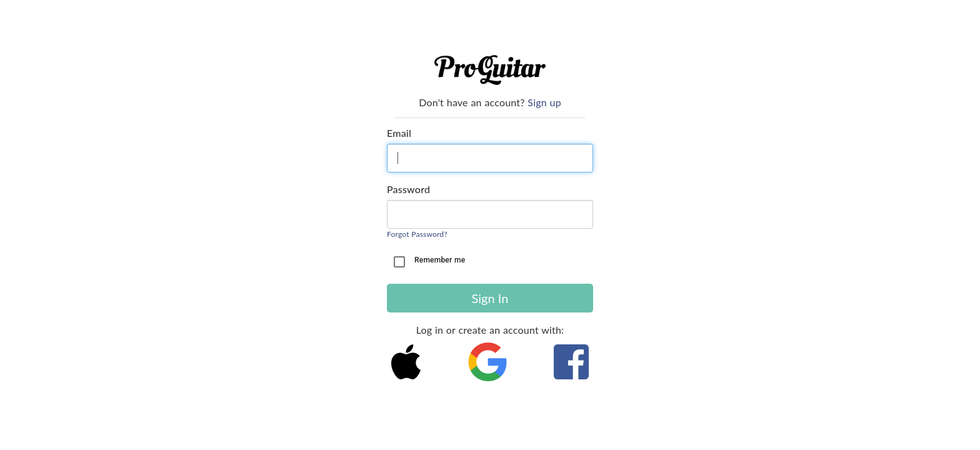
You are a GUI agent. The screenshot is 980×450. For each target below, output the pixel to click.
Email (399, 133)
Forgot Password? (417, 234)
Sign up (544, 102)
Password (408, 189)
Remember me (440, 260)
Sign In (490, 298)
